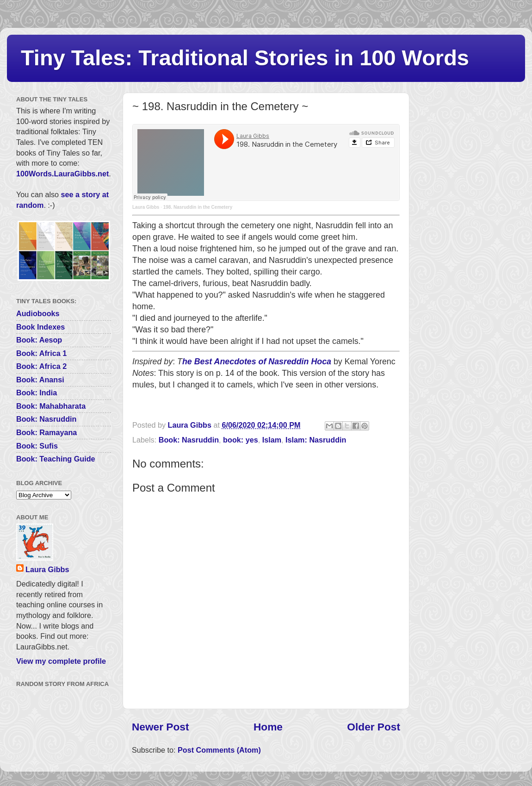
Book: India (37, 393)
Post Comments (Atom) (219, 750)
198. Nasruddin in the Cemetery (198, 207)
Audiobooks (38, 313)
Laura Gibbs (146, 207)
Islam (272, 440)
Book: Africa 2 (41, 366)
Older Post (374, 727)
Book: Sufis (37, 446)
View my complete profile (61, 661)
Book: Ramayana (46, 432)
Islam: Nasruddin (316, 440)
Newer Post (160, 727)
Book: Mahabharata (51, 406)
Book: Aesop (39, 340)
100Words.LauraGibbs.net (62, 174)
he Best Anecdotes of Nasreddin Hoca (257, 362)
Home (268, 727)
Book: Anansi (40, 380)
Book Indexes (40, 327)
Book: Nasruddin (189, 440)
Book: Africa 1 (41, 353)
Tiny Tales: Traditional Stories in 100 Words (245, 58)
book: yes (241, 440)
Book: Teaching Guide (56, 459)
